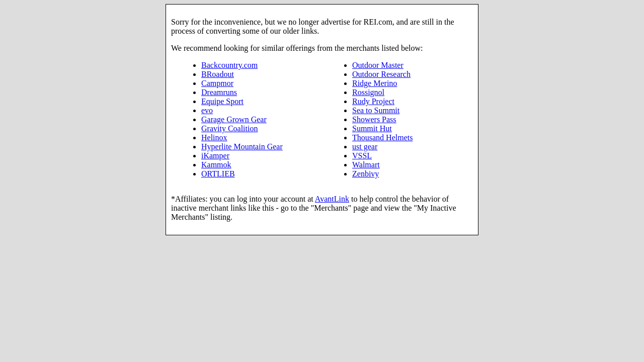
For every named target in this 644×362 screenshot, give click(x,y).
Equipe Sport (222, 101)
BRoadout (218, 74)
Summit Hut (372, 128)
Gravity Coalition (229, 128)
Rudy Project (373, 101)
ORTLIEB (218, 174)
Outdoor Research (381, 74)
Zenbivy (366, 174)
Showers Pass (374, 119)
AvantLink (332, 199)
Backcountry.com (229, 65)
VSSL (362, 156)
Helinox (214, 138)
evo (207, 110)
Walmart (366, 165)
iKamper (215, 156)
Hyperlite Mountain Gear (242, 147)
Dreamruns (219, 92)
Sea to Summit (376, 110)
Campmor (217, 83)
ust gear (365, 147)
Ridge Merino (375, 83)
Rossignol (368, 92)
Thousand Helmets (382, 138)
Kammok (216, 165)
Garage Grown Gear (234, 119)
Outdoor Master (378, 65)
